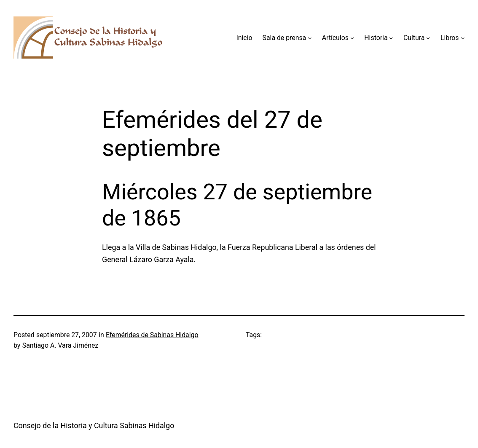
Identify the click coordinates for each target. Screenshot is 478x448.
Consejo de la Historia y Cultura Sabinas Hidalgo (94, 425)
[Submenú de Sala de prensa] (310, 38)
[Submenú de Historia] (391, 38)
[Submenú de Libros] (463, 38)
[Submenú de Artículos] (352, 38)
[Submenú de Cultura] (428, 38)
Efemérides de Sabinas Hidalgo (152, 335)
